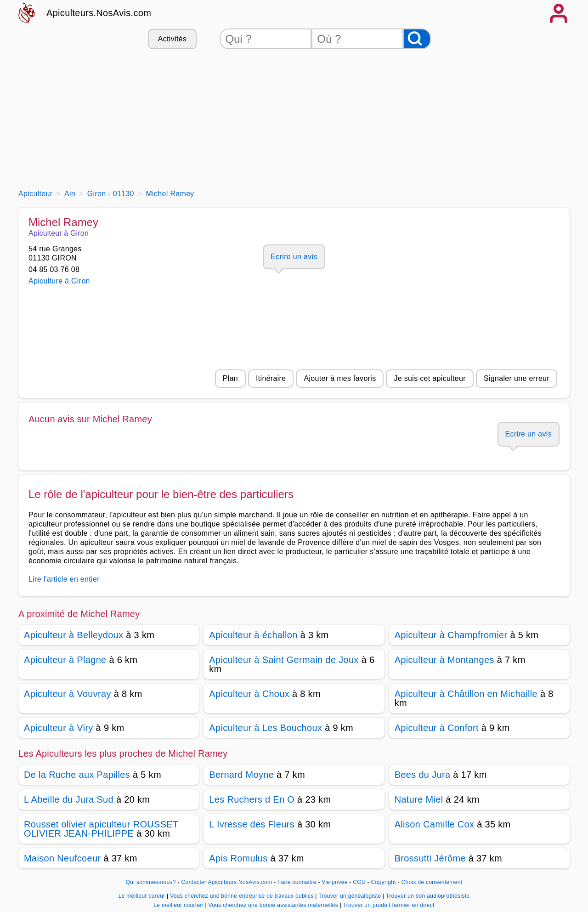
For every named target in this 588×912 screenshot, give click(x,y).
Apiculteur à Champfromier (451, 635)
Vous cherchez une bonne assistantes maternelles (274, 905)
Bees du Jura (423, 775)
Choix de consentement (432, 882)
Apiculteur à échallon (253, 635)
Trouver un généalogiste (351, 896)
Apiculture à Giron (59, 281)
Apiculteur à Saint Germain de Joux (284, 660)
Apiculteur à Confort (437, 728)
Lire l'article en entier (64, 579)
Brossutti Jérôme (430, 858)
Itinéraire (271, 378)
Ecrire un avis (294, 257)
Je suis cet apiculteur (430, 378)
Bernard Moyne (241, 775)
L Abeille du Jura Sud (69, 799)
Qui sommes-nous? (151, 882)
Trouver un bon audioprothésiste (428, 896)
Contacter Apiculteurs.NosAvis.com (227, 882)
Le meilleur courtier (179, 905)
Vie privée (334, 882)
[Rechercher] (417, 39)
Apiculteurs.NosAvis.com (99, 13)
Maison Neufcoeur (62, 858)
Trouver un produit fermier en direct (389, 905)
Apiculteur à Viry (59, 728)
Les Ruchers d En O (252, 799)
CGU (359, 882)
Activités (172, 39)
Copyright (384, 882)
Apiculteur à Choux (249, 694)
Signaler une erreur (517, 378)
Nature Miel (419, 799)
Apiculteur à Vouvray (68, 694)
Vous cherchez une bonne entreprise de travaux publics (243, 896)
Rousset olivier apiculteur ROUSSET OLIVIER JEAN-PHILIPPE (101, 829)
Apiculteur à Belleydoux (73, 635)
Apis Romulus (238, 858)
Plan (230, 378)
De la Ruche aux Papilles (77, 775)
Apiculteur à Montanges (444, 660)
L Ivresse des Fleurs (252, 824)
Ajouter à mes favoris (340, 378)
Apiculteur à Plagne (65, 660)
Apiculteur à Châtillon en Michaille (466, 694)
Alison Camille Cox (435, 824)
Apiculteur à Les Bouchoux (266, 728)
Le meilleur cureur (143, 896)
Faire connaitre (297, 882)
